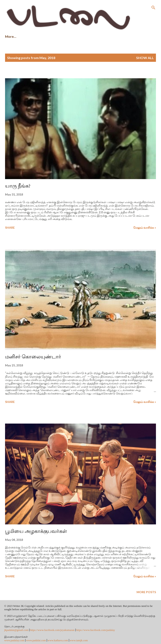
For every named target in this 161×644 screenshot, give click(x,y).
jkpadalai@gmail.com (16, 630)
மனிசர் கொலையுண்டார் (33, 357)
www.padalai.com (36, 640)
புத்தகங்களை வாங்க (71, 36)
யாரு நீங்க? (18, 186)
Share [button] (10, 227)
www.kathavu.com (58, 640)
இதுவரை (138, 36)
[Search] (153, 8)
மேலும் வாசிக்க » (145, 227)
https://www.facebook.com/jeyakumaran (52, 630)
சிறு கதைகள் (36, 36)
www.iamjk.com (79, 640)
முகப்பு (11, 36)
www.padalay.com (14, 640)
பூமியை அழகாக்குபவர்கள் (36, 531)
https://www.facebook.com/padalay (96, 630)
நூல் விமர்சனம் (108, 36)
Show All (145, 58)
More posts (146, 592)
